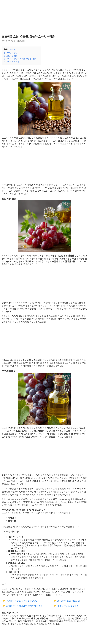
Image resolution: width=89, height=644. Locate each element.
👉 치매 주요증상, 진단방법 (66, 606)
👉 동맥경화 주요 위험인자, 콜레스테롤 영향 (23, 606)
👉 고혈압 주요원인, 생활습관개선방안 (20, 601)
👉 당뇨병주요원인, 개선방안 (67, 601)
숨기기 (12, 50)
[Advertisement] (44, 17)
